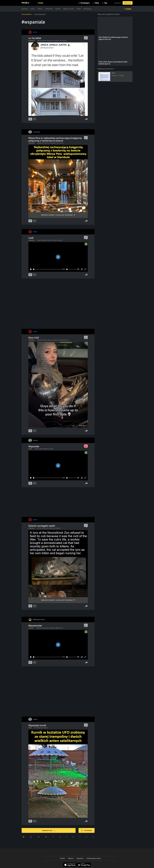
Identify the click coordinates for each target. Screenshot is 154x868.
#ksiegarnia (40, 143)
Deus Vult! (34, 338)
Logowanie (117, 3)
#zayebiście (56, 41)
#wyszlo (44, 41)
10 (46, 837)
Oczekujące (85, 3)
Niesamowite (35, 626)
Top (106, 3)
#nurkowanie (45, 628)
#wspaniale (50, 41)
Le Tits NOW (35, 38)
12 (31, 837)
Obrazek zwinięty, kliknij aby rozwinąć (57, 215)
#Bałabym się (59, 628)
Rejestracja (128, 3)
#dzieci (41, 449)
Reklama (71, 858)
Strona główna (27, 14)
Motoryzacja (88, 9)
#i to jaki (54, 240)
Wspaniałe (34, 446)
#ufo (36, 728)
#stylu (46, 340)
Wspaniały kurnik (37, 725)
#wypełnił (58, 528)
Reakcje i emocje (69, 9)
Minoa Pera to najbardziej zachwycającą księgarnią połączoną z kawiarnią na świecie (55, 139)
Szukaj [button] (129, 9)
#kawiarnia (47, 143)
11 (39, 837)
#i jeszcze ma (57, 340)
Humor (33, 9)
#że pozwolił (63, 41)
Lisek (31, 238)
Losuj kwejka (86, 831)
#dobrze (40, 41)
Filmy (97, 3)
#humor (37, 449)
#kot (39, 528)
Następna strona (49, 831)
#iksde (52, 449)
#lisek (39, 240)
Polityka (58, 9)
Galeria (40, 9)
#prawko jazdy (65, 340)
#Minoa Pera (60, 143)
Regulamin (80, 858)
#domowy (46, 528)
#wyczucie (50, 340)
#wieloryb (39, 628)
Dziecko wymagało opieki (42, 526)
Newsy (79, 9)
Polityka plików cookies (94, 858)
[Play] (31, 269)
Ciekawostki (49, 9)
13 (23, 837)
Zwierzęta (25, 9)
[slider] (47, 269)
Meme (30, 728)
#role (42, 528)
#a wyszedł (59, 240)
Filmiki (30, 449)
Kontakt (62, 858)
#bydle (49, 240)
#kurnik (46, 728)
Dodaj (41, 3)
